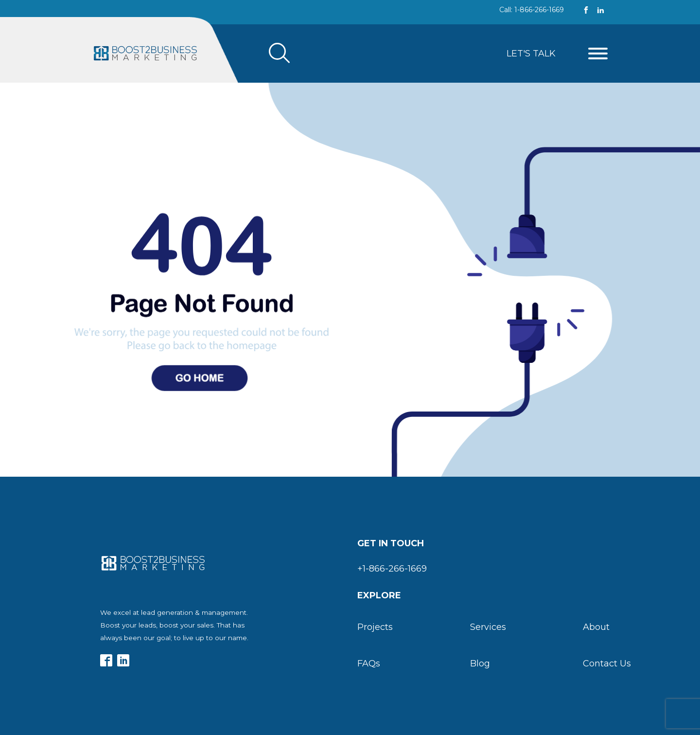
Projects (375, 627)
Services (488, 627)
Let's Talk (531, 54)
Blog (480, 663)
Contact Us (607, 663)
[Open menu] (598, 54)
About (596, 627)
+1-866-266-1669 (392, 569)
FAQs (369, 663)
